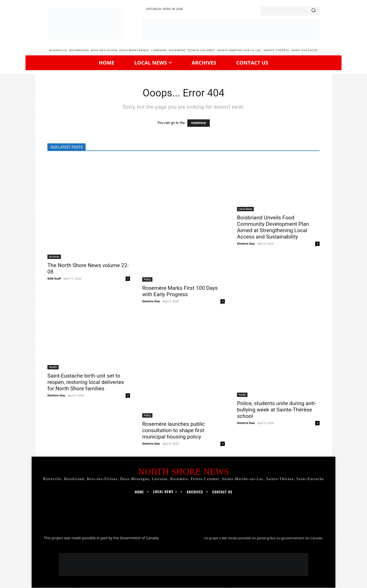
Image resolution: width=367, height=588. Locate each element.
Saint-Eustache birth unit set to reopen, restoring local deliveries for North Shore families (86, 382)
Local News (245, 209)
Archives (54, 257)
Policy (147, 279)
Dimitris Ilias (151, 301)
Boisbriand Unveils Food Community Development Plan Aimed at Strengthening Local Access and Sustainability (273, 227)
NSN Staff (54, 278)
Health (53, 367)
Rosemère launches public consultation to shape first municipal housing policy (174, 430)
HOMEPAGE (199, 123)
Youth (242, 395)
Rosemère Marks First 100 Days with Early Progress (180, 291)
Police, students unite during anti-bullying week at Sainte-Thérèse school (277, 410)
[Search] (313, 11)
